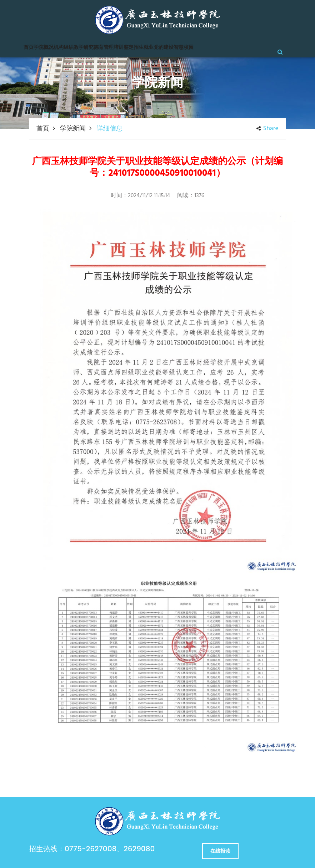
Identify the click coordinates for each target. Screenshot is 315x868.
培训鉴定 (124, 48)
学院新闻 (73, 129)
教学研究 (84, 48)
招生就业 (144, 48)
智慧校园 (184, 48)
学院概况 (44, 48)
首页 (29, 48)
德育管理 (104, 48)
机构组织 (64, 48)
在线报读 (220, 851)
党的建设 (164, 48)
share (267, 129)
